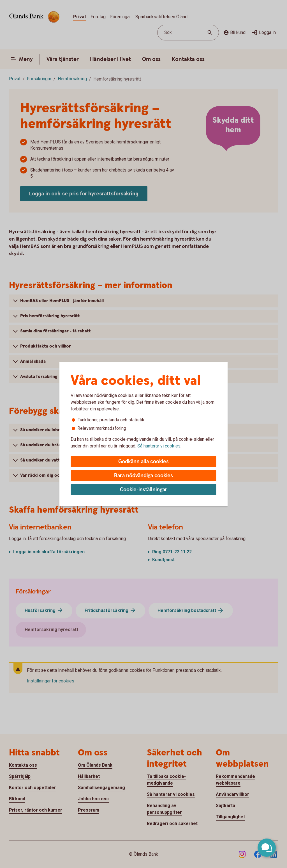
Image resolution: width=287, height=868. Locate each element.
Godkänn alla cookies (143, 462)
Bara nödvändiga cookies (143, 476)
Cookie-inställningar (144, 490)
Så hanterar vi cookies (159, 446)
